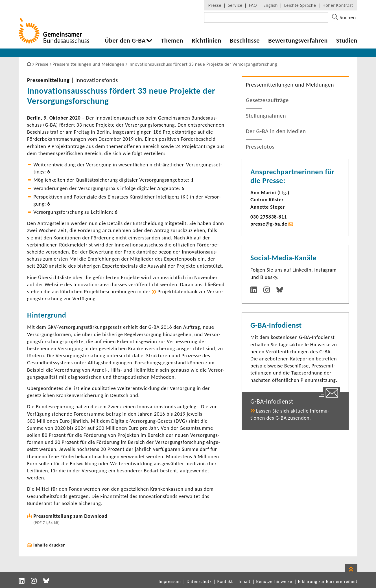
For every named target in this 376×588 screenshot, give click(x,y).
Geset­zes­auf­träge (267, 100)
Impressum (170, 581)
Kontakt (225, 581)
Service (235, 5)
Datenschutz (199, 581)
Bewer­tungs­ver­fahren (298, 41)
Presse (215, 5)
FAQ (253, 5)
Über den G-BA (125, 41)
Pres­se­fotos (260, 147)
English (271, 5)
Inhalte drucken (50, 545)
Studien (347, 41)
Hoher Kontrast (338, 5)
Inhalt (244, 581)
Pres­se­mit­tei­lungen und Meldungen (290, 85)
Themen (172, 41)
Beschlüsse (245, 41)
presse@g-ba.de (269, 224)
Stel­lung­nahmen (266, 116)
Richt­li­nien (206, 41)
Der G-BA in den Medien (276, 131)
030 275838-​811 (269, 217)
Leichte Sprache (300, 5)
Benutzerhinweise (274, 581)
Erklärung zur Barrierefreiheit (328, 581)
